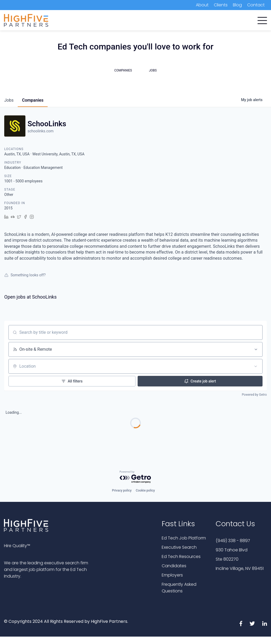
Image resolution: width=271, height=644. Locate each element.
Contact (256, 5)
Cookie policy (145, 490)
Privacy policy (122, 490)
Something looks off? (25, 275)
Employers (172, 575)
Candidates (174, 566)
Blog (237, 5)
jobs (9, 100)
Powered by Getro (254, 395)
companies (33, 100)
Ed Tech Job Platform (184, 538)
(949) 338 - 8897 (233, 541)
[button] (262, 19)
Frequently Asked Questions (179, 588)
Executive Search (179, 547)
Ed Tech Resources (181, 557)
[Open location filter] (256, 366)
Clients (221, 5)
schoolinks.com (40, 131)
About (202, 5)
